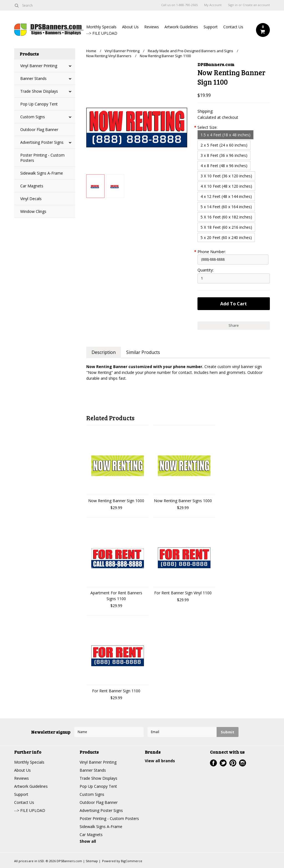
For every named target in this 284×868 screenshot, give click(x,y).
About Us (130, 27)
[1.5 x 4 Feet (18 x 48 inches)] (225, 135)
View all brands (160, 761)
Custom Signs (33, 117)
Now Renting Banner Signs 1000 (183, 501)
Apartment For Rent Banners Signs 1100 (116, 596)
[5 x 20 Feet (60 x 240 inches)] (226, 237)
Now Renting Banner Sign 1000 (116, 501)
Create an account (256, 5)
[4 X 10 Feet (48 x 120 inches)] (226, 186)
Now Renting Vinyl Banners (109, 56)
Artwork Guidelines (181, 27)
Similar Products (143, 352)
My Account (213, 5)
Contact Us (233, 27)
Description (104, 352)
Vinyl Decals (31, 199)
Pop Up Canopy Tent (39, 104)
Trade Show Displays (39, 91)
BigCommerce (132, 861)
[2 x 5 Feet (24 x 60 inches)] (224, 145)
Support (211, 27)
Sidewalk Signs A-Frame (42, 173)
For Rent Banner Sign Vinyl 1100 (183, 593)
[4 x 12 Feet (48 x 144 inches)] (226, 196)
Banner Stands (33, 78)
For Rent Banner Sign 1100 (116, 691)
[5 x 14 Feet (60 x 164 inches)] (226, 207)
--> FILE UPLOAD (102, 33)
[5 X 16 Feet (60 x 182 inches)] (226, 217)
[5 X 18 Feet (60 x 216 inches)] (226, 227)
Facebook (213, 763)
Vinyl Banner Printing (39, 66)
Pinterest (233, 763)
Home (91, 51)
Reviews (152, 27)
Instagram (243, 763)
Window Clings (33, 211)
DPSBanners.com (216, 64)
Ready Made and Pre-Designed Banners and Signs (191, 51)
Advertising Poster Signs (42, 142)
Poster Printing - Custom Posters (42, 158)
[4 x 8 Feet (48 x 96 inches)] (224, 166)
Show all (88, 841)
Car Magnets (32, 186)
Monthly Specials (101, 27)
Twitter (223, 763)
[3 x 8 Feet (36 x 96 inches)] (224, 155)
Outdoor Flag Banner (39, 129)
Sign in (233, 5)
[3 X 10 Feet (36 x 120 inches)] (226, 176)
